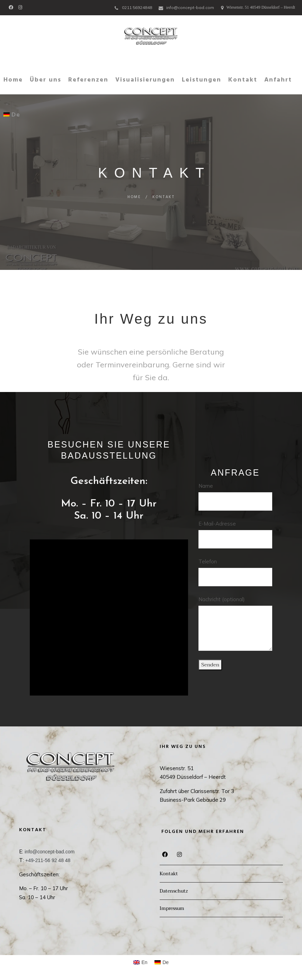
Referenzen (88, 80)
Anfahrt (278, 80)
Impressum (172, 908)
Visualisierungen (145, 80)
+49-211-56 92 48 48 (48, 860)
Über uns (46, 80)
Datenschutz (174, 891)
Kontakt (243, 80)
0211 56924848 (137, 7)
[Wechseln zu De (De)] (162, 962)
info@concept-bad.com (190, 7)
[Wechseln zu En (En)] (140, 962)
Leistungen (202, 80)
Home (13, 80)
